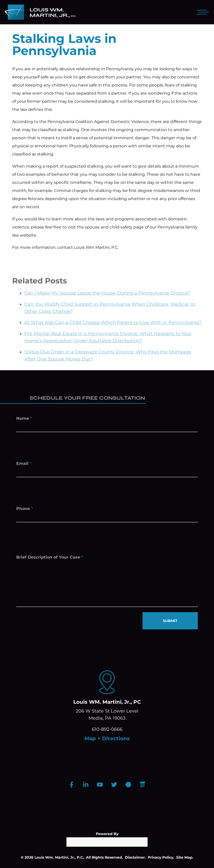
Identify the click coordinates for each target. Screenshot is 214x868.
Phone (25, 510)
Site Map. (185, 857)
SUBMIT (170, 621)
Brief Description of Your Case (50, 561)
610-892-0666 (107, 729)
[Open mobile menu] (202, 12)
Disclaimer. (135, 857)
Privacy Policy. (161, 857)
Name (24, 420)
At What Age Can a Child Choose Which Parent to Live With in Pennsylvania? (113, 330)
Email (24, 465)
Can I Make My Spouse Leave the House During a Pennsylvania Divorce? (107, 300)
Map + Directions (107, 738)
